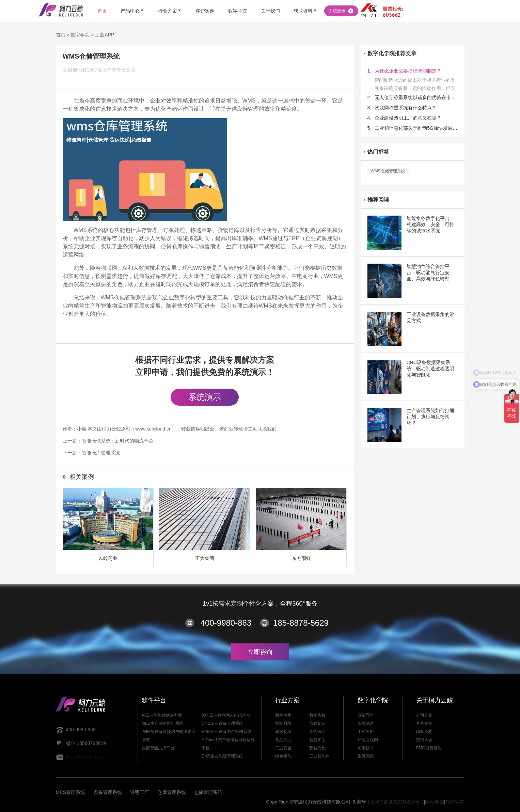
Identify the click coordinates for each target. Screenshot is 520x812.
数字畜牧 (317, 715)
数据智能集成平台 (158, 748)
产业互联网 (368, 740)
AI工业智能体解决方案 (162, 715)
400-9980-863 (226, 623)
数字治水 (283, 715)
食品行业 (283, 740)
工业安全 (283, 748)
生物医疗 (317, 732)
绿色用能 (283, 756)
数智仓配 (317, 748)
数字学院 (80, 35)
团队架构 (424, 732)
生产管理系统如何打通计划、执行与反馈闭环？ (430, 417)
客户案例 (424, 723)
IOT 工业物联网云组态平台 (226, 715)
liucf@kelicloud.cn (85, 757)
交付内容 (424, 740)
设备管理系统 (108, 792)
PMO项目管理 (429, 748)
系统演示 (205, 397)
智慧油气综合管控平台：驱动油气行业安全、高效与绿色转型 (428, 272)
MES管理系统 (70, 792)
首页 (61, 35)
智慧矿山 (317, 740)
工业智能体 (319, 756)
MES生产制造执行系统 (162, 723)
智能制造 (366, 723)
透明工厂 (140, 792)
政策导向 (366, 715)
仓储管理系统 (208, 792)
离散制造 (283, 732)
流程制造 (317, 723)
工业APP (105, 35)
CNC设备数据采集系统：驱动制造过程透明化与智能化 (430, 369)
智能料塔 (283, 723)
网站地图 (435, 802)
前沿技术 (366, 748)
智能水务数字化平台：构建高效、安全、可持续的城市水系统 (430, 224)
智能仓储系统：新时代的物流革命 (117, 441)
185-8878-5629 (301, 623)
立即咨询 (260, 652)
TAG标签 (455, 802)
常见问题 (366, 756)
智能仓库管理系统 (101, 453)
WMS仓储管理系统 (388, 171)
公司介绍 (424, 715)
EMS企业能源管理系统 (222, 756)
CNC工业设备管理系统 (222, 723)
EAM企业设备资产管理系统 (226, 732)
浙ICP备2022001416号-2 (397, 802)
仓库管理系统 (172, 792)
